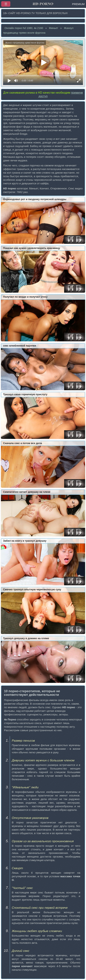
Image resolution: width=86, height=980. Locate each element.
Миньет (54, 28)
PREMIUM (78, 4)
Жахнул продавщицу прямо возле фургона (38, 30)
